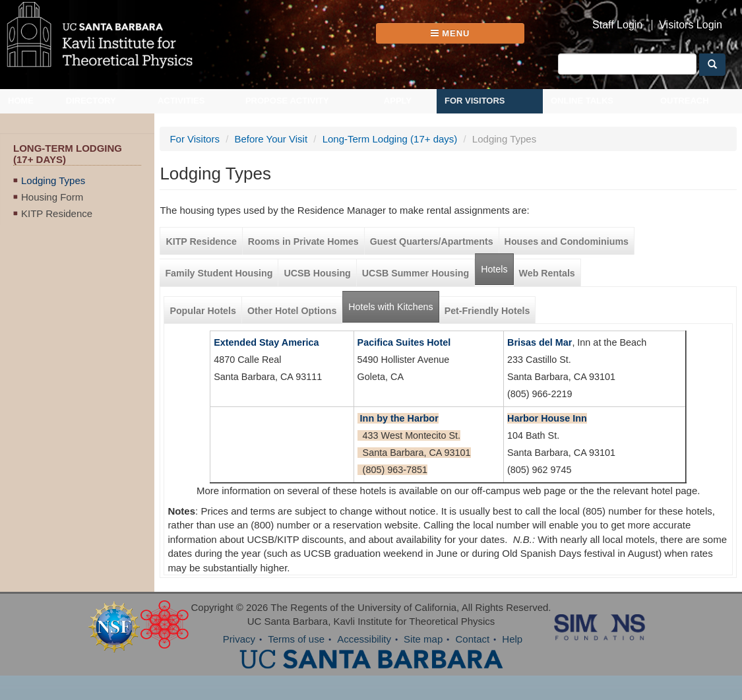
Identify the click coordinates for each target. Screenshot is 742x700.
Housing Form (52, 197)
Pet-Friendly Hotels (487, 311)
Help (512, 639)
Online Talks (582, 101)
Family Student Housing (219, 273)
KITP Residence (57, 213)
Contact (472, 639)
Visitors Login (691, 25)
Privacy (239, 639)
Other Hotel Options (292, 311)
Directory (91, 101)
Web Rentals (547, 273)
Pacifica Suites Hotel (404, 342)
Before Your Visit (271, 139)
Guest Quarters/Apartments (432, 241)
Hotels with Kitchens (393, 302)
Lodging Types (53, 180)
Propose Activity (287, 101)
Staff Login (617, 25)
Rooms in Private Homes (303, 241)
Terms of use (296, 639)
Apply (398, 101)
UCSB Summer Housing (416, 273)
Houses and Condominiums (567, 241)
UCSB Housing (317, 273)
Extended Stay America (266, 342)
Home (21, 101)
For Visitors (475, 101)
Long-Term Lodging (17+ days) (390, 139)
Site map (423, 639)
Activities (181, 101)
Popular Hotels (203, 311)
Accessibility (364, 639)
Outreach (685, 101)
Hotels (494, 269)
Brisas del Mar (540, 342)
